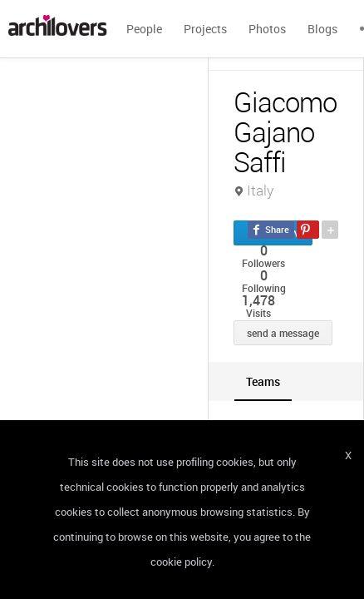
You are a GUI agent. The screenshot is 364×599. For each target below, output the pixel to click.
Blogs (322, 29)
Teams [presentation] (263, 381)
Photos (267, 29)
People (144, 29)
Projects (205, 29)
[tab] (263, 381)
